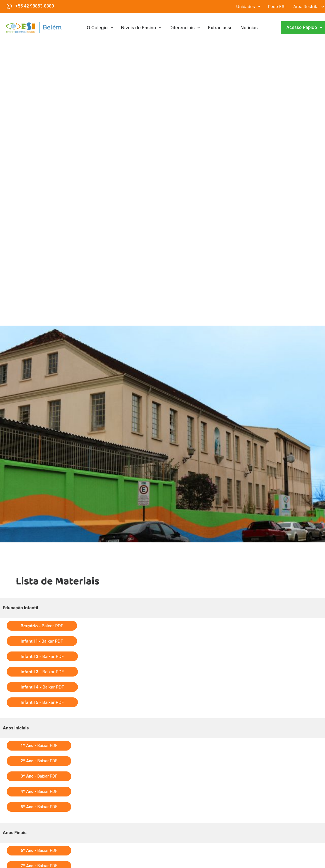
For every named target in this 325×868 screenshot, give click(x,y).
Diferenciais (185, 27)
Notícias (249, 28)
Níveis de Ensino (141, 27)
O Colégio (100, 27)
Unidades (248, 7)
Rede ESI (277, 7)
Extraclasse (220, 28)
